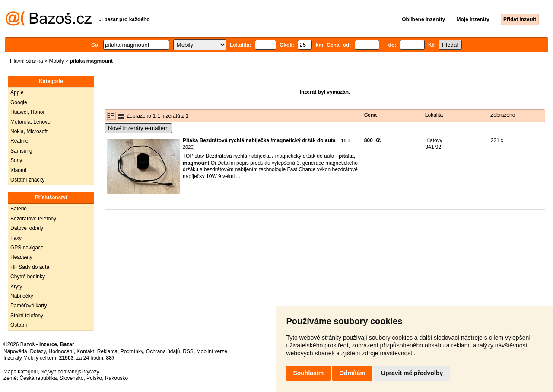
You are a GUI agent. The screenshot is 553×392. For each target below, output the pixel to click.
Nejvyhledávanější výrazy (70, 372)
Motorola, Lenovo (30, 122)
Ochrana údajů (163, 351)
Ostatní (19, 325)
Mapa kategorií (21, 372)
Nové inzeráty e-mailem (138, 128)
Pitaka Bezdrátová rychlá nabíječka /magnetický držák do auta (259, 140)
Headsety (21, 257)
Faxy (16, 238)
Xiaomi (18, 170)
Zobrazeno (503, 115)
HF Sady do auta (30, 267)
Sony (16, 160)
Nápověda (15, 351)
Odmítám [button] (352, 373)
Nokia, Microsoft (29, 131)
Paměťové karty (29, 306)
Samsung (21, 151)
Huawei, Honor (27, 112)
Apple (17, 92)
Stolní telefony (27, 316)
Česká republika (38, 378)
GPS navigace (27, 248)
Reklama (107, 351)
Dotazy (38, 351)
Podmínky (132, 351)
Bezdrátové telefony (33, 219)
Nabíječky (22, 296)
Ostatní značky (27, 180)
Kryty (16, 287)
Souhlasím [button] (308, 373)
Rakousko (116, 378)
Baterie (19, 209)
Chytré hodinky (28, 277)
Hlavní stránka (27, 61)
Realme (19, 141)
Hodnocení (61, 351)
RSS (188, 351)
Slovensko (72, 378)
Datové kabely (27, 228)
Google (19, 102)
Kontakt (85, 351)
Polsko (94, 378)
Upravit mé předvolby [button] (412, 373)
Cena (370, 115)
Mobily (56, 61)
